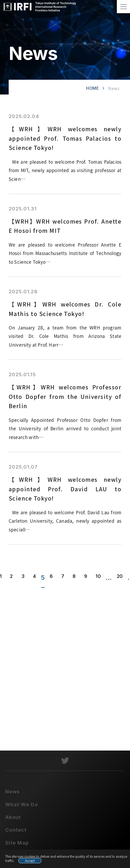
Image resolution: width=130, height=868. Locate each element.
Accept (30, 860)
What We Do (22, 807)
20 (120, 576)
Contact (16, 832)
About (13, 820)
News (12, 794)
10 (98, 576)
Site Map (17, 845)
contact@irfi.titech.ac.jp (69, 727)
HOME (92, 88)
